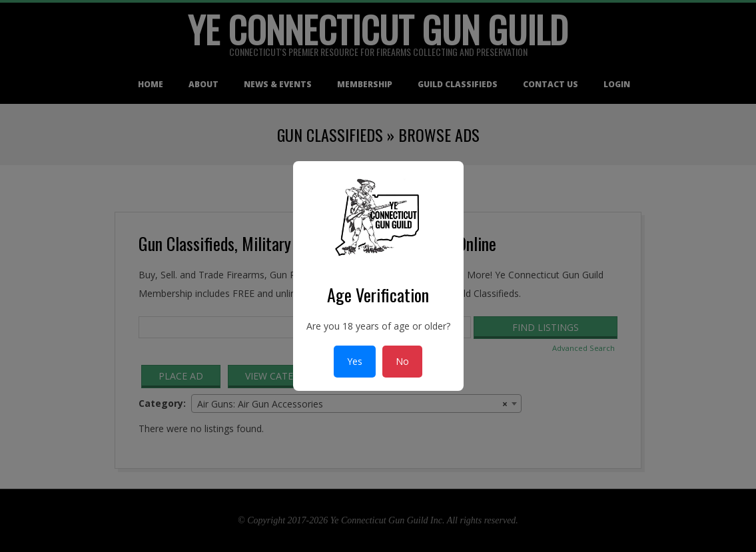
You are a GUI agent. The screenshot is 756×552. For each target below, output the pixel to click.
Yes (355, 361)
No (402, 361)
